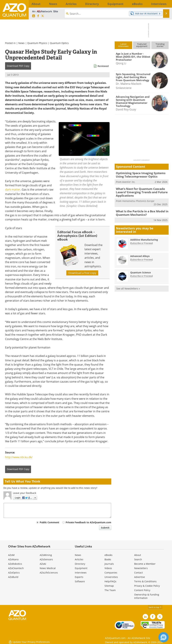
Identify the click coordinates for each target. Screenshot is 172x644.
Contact (138, 573)
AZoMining (46, 555)
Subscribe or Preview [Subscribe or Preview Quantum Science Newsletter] (141, 273)
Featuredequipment (142, 45)
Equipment (81, 568)
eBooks (108, 555)
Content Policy (142, 590)
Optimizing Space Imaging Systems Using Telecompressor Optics (142, 174)
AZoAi (43, 564)
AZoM (11, 555)
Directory (80, 564)
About (138, 555)
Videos (108, 568)
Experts (79, 577)
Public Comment (49, 522)
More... (164, 4)
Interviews (81, 573)
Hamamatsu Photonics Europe (138, 199)
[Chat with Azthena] (164, 637)
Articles (79, 559)
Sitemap (109, 586)
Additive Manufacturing (144, 237)
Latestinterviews (123, 45)
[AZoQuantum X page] (43, 16)
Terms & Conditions (145, 581)
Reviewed (103, 66)
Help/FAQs (110, 581)
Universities (111, 577)
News (21, 43)
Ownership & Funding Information (147, 596)
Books (108, 559)
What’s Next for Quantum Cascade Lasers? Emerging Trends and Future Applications (139, 191)
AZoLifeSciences (49, 573)
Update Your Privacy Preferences (29, 640)
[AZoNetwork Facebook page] (38, 16)
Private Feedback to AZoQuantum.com (88, 522)
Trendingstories (160, 45)
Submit (105, 528)
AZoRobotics (15, 564)
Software (80, 581)
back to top (155, 607)
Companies (111, 573)
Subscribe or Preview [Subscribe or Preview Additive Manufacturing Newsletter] (141, 240)
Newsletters (141, 568)
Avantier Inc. (129, 181)
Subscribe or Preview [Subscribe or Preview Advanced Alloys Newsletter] (141, 257)
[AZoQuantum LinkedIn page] (34, 16)
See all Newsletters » (128, 286)
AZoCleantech (16, 568)
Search (138, 559)
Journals (109, 564)
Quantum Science (141, 270)
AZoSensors (46, 559)
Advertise (140, 577)
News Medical (48, 568)
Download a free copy (82, 273)
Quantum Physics (37, 43)
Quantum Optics (59, 43)
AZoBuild (13, 577)
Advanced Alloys (140, 253)
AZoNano (13, 559)
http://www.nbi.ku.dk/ (19, 457)
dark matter (13, 190)
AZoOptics (14, 573)
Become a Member (145, 564)
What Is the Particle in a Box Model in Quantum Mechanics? (140, 211)
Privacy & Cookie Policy (147, 586)
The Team (110, 590)
